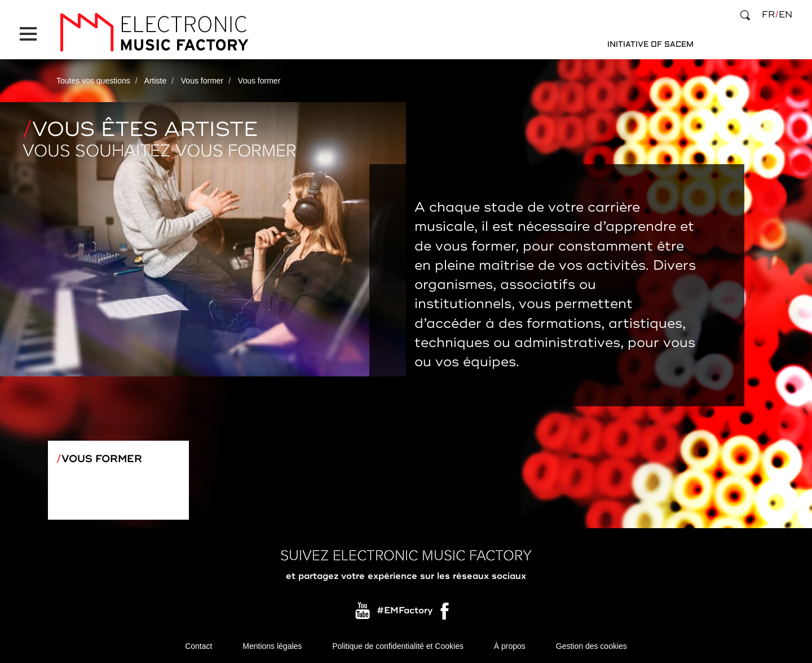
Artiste (156, 81)
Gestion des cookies (592, 646)
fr (768, 15)
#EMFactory (405, 611)
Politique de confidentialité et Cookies (398, 646)
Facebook (445, 614)
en (785, 15)
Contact (198, 646)
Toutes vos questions (93, 81)
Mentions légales (272, 646)
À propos (510, 646)
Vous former (202, 81)
